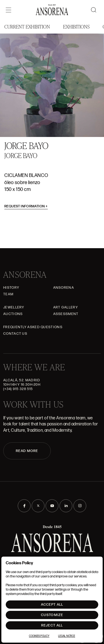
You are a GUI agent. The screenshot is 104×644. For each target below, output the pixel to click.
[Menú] (8, 10)
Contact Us (15, 334)
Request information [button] (26, 206)
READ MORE (27, 451)
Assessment (66, 314)
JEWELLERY (14, 307)
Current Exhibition (27, 26)
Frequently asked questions (33, 327)
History (11, 288)
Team (8, 294)
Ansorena (64, 288)
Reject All (52, 625)
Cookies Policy (39, 636)
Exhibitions (76, 26)
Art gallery (66, 307)
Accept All (52, 605)
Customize (52, 615)
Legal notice (67, 636)
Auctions (13, 314)
